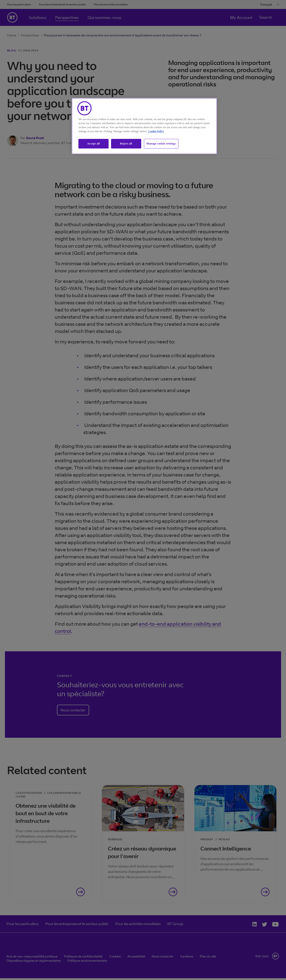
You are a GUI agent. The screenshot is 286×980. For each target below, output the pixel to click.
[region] (144, 126)
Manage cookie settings (161, 144)
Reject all (126, 144)
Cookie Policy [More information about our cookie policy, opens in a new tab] (156, 131)
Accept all (94, 144)
